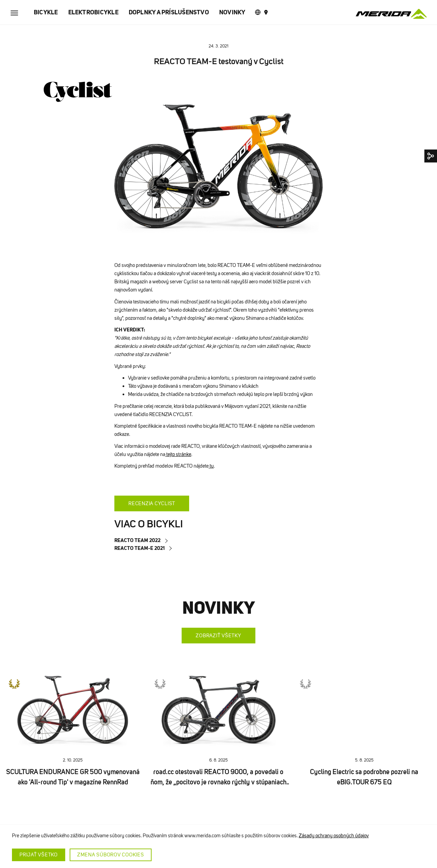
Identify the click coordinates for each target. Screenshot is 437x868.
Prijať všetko (39, 855)
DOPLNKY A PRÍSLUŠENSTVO (169, 12)
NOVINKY (232, 12)
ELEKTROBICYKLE (93, 12)
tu (211, 466)
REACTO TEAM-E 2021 (139, 548)
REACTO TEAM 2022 (137, 540)
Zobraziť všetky (218, 636)
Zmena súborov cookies (111, 855)
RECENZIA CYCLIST (152, 503)
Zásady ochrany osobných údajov (334, 836)
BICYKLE (46, 12)
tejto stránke (178, 454)
